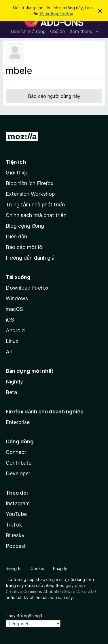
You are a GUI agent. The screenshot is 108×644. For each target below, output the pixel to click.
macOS (14, 309)
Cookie (37, 568)
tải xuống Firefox (56, 14)
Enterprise (18, 422)
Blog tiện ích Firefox (30, 183)
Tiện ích (16, 162)
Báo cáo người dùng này (54, 96)
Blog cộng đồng (25, 226)
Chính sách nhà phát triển (36, 215)
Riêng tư (14, 568)
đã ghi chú (56, 579)
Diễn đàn (16, 236)
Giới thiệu (17, 173)
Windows (17, 298)
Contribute (19, 463)
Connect (16, 452)
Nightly (14, 382)
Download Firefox (27, 288)
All (9, 352)
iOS (10, 320)
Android (15, 330)
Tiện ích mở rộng (28, 31)
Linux (12, 341)
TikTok (14, 525)
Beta (11, 392)
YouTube (16, 514)
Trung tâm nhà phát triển (35, 205)
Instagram (18, 503)
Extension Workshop (30, 194)
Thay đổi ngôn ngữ (24, 616)
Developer (18, 473)
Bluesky (15, 535)
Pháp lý (60, 568)
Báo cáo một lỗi (25, 247)
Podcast (16, 546)
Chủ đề (58, 31)
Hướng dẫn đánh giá (30, 258)
